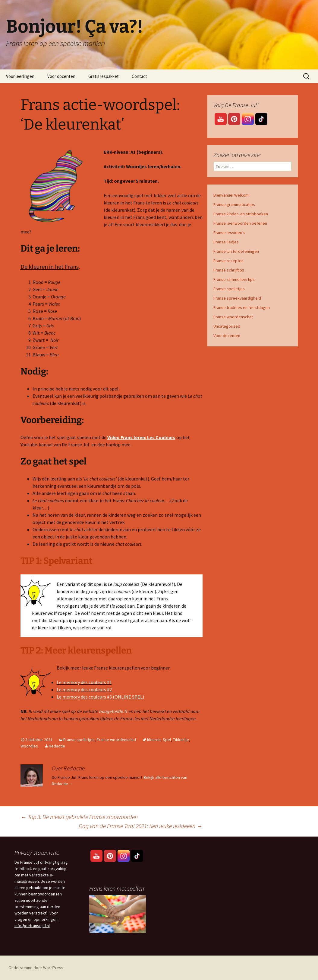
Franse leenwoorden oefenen (240, 223)
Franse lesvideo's (229, 233)
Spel (167, 740)
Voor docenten (61, 76)
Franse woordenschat (116, 740)
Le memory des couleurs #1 (84, 682)
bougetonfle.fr (113, 711)
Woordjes (29, 746)
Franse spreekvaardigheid (237, 298)
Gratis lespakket (104, 76)
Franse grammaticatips (234, 204)
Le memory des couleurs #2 (84, 689)
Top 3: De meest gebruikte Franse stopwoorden (79, 817)
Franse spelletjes (79, 740)
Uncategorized (227, 326)
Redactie (57, 746)
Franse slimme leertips (234, 279)
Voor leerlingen (20, 76)
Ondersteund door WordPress (36, 968)
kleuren (154, 740)
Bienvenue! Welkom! (231, 195)
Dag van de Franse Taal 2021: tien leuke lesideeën (141, 826)
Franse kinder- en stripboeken (241, 214)
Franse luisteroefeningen (236, 251)
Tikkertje (181, 740)
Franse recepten (228, 261)
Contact (139, 76)
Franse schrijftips (229, 270)
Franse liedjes (226, 242)
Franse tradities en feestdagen (242, 307)
